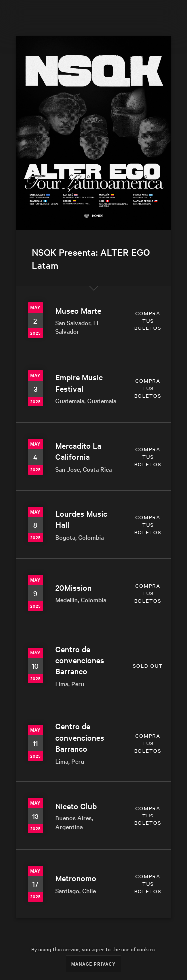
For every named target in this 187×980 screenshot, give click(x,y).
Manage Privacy (93, 963)
